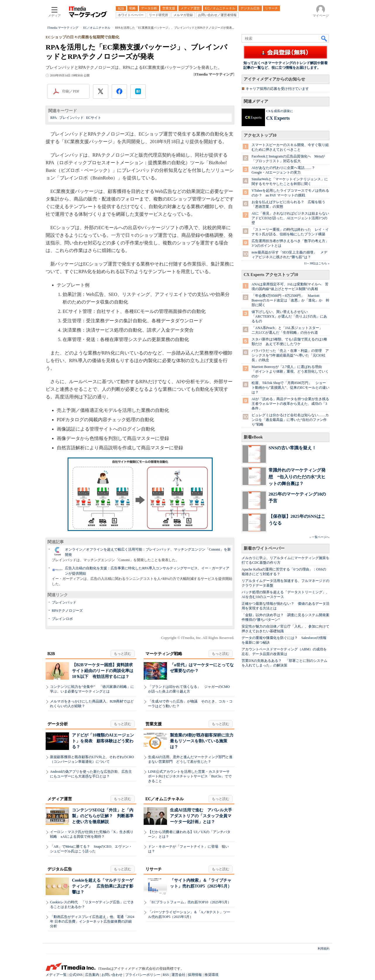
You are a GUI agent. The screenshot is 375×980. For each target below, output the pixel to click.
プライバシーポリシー (143, 975)
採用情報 (195, 975)
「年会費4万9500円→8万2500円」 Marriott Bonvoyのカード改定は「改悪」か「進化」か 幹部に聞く (290, 300)
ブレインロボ (62, 619)
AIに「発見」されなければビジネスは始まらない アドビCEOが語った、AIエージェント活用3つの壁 (292, 218)
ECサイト (93, 118)
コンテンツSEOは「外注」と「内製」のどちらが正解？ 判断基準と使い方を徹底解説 (103, 816)
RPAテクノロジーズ (67, 611)
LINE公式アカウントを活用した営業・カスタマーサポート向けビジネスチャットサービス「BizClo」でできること (190, 776)
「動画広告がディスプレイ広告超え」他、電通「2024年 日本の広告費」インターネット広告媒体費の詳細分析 (92, 921)
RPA (54, 118)
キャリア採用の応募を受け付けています (277, 89)
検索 (324, 38)
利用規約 (324, 949)
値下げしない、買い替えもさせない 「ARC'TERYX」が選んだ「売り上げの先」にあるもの (289, 316)
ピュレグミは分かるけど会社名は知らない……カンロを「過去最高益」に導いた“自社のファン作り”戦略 (290, 420)
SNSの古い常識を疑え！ (292, 448)
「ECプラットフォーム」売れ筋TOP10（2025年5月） (190, 902)
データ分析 (58, 724)
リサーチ (154, 869)
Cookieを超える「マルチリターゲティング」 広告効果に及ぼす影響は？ (103, 886)
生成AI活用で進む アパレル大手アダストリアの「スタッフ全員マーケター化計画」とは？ (201, 816)
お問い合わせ (112, 975)
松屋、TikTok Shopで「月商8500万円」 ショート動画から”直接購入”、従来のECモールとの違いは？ (290, 388)
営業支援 (154, 724)
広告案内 (92, 975)
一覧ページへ (321, 537)
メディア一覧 (56, 975)
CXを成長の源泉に (280, 111)
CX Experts (278, 118)
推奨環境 (211, 975)
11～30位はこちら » (317, 263)
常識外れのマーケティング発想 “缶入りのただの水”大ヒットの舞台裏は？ (297, 477)
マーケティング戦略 (164, 654)
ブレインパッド (71, 118)
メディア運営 (60, 799)
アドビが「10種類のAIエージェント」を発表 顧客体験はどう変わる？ (103, 741)
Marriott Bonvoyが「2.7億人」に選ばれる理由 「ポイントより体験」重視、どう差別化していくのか (290, 371)
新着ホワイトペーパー (264, 548)
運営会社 (178, 975)
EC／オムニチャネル (165, 799)
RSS (166, 975)
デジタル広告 (60, 869)
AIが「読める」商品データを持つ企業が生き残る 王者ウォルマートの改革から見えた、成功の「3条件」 (292, 404)
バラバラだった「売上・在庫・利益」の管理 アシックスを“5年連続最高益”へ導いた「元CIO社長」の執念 (290, 355)
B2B (51, 654)
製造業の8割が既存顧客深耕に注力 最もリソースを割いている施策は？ (204, 741)
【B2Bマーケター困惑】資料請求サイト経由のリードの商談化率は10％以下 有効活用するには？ (103, 671)
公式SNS (76, 975)
